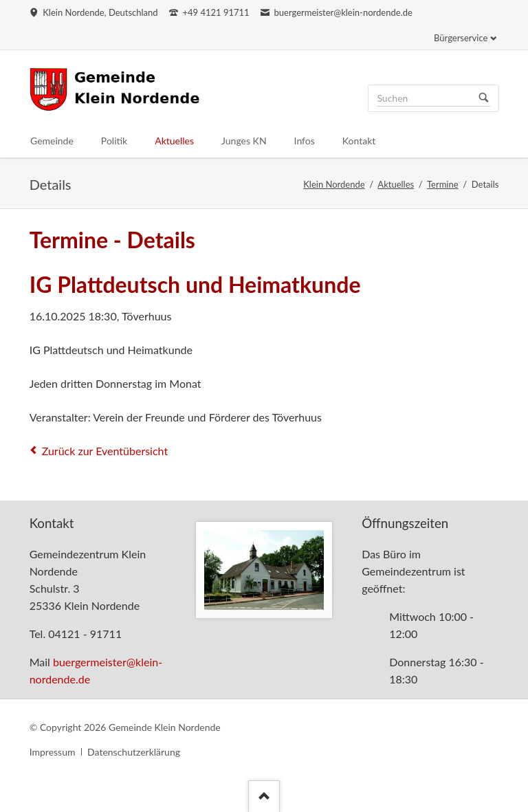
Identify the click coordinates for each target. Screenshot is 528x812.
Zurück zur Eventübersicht (105, 451)
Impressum (53, 752)
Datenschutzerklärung (134, 752)
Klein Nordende (334, 184)
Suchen (484, 98)
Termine (443, 184)
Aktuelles (396, 184)
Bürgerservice (461, 38)
